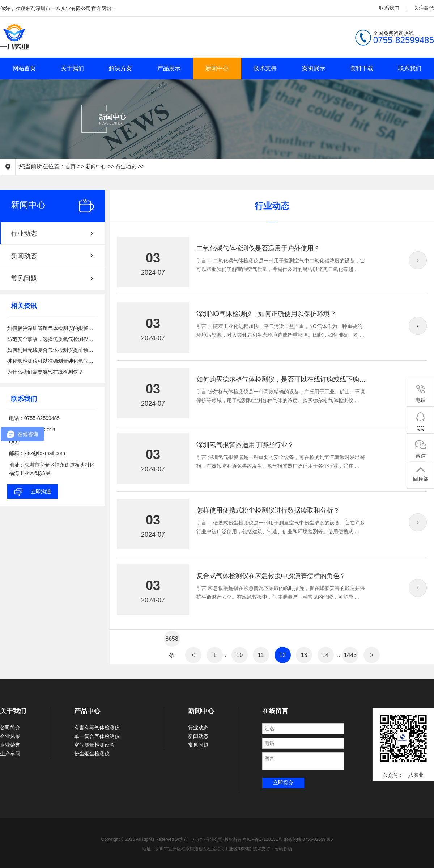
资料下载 (362, 68)
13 (304, 655)
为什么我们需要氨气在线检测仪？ (45, 372)
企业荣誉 (10, 745)
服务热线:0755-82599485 (308, 839)
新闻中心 (217, 68)
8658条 (172, 641)
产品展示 (169, 68)
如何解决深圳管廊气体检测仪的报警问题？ (52, 328)
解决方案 (120, 68)
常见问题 (24, 278)
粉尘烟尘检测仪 (92, 754)
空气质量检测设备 (94, 745)
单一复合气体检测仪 (97, 736)
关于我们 (72, 68)
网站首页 (24, 68)
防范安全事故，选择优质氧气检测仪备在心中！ (52, 339)
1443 (350, 655)
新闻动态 (24, 256)
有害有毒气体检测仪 (97, 728)
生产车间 (10, 754)
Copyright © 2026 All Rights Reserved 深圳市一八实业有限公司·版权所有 (172, 839)
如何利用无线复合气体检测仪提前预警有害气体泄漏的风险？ (52, 350)
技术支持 (265, 68)
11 (261, 655)
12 (282, 655)
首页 (71, 167)
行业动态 (126, 167)
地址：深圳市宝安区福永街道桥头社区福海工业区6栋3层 (197, 849)
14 (325, 655)
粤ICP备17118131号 (262, 839)
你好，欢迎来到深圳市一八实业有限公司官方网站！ (58, 8)
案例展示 (314, 68)
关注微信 (424, 8)
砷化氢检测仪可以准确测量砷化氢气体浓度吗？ (52, 361)
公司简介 (10, 728)
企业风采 (10, 736)
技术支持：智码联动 (272, 849)
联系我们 (389, 8)
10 (239, 655)
